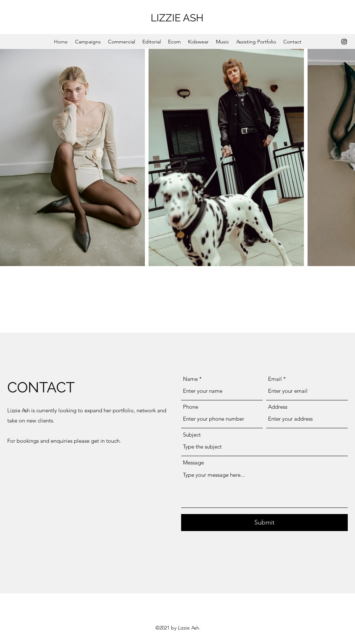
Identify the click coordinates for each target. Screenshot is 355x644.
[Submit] (264, 523)
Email (275, 379)
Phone (191, 407)
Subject (192, 435)
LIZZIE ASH (178, 18)
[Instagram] (344, 42)
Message (193, 462)
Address (278, 407)
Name (190, 379)
